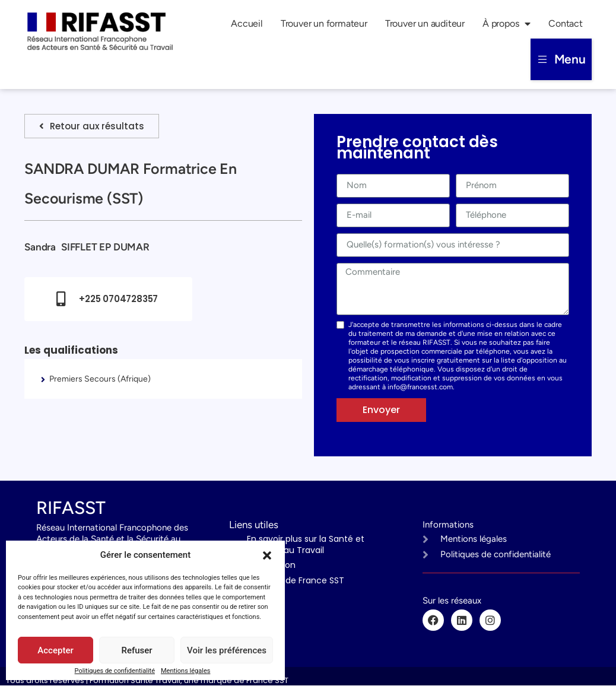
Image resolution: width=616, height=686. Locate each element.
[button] (267, 555)
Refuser (136, 650)
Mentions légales (185, 671)
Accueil (247, 23)
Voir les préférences (227, 650)
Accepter (55, 650)
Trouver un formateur (324, 23)
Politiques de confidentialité (115, 671)
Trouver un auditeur (425, 23)
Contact (566, 23)
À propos (507, 24)
